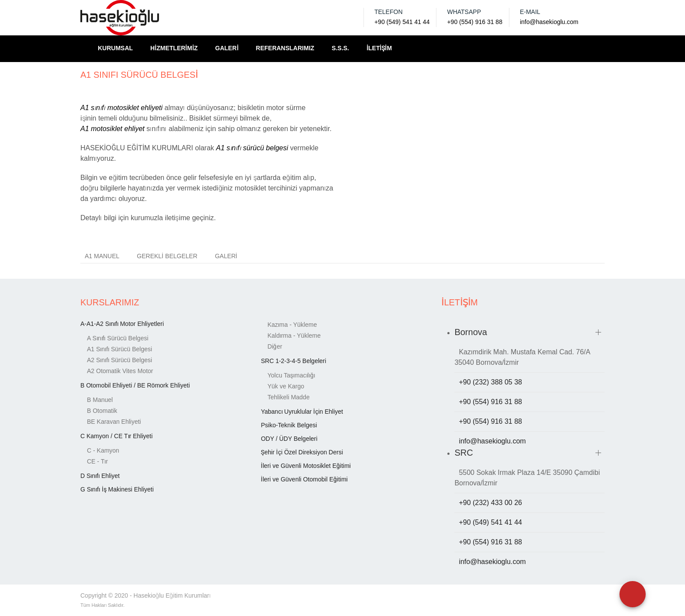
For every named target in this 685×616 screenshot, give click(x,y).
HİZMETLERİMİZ (174, 48)
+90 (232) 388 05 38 (490, 382)
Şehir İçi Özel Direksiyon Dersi (302, 452)
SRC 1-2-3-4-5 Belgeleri (293, 361)
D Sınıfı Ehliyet (100, 476)
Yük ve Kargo (286, 386)
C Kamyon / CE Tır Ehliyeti (116, 436)
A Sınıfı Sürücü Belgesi (118, 338)
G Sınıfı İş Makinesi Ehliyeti (117, 489)
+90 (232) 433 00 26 (490, 503)
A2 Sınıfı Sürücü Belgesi (119, 360)
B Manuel (100, 400)
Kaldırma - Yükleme (294, 336)
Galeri (226, 256)
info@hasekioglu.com (549, 22)
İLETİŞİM (379, 48)
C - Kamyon (103, 450)
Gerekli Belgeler (167, 256)
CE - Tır (97, 461)
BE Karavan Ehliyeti (114, 422)
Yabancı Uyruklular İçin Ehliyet (302, 412)
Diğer (275, 346)
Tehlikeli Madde (289, 397)
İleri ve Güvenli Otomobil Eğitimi (304, 479)
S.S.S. (340, 48)
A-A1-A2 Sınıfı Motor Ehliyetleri (122, 324)
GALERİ (227, 48)
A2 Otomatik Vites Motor (120, 371)
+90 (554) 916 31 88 (475, 22)
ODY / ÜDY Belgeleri (289, 439)
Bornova (471, 332)
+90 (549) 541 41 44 (402, 22)
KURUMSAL (115, 48)
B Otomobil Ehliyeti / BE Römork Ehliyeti (135, 385)
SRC (464, 453)
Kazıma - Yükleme (292, 325)
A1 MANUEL (102, 256)
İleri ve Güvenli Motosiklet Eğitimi (306, 466)
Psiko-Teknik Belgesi (289, 425)
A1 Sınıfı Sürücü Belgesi (119, 349)
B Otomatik (102, 411)
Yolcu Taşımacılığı (291, 375)
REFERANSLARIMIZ (285, 48)
